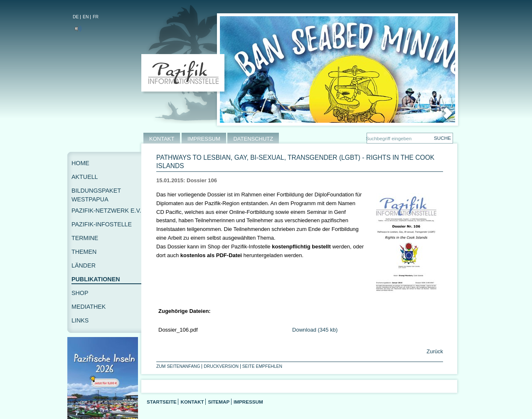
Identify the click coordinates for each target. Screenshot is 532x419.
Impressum (248, 402)
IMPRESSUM (204, 139)
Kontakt (192, 402)
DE (76, 17)
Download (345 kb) (315, 330)
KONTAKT (162, 139)
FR (96, 17)
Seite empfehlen (262, 366)
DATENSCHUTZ (253, 139)
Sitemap (219, 402)
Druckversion (221, 366)
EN (86, 17)
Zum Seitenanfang (178, 366)
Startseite (162, 402)
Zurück (434, 351)
